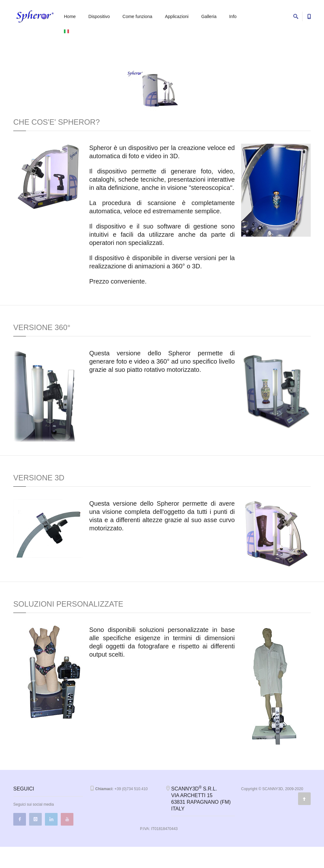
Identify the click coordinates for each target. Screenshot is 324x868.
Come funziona (137, 16)
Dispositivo (99, 16)
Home (70, 16)
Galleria (209, 16)
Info (233, 16)
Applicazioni (177, 16)
